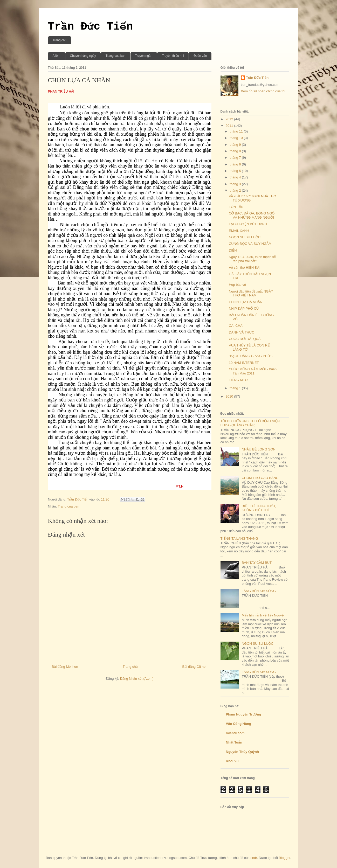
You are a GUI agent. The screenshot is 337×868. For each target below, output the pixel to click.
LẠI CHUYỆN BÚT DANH (248, 224)
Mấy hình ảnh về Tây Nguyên (264, 615)
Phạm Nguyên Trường (244, 714)
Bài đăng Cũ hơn (195, 667)
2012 (230, 119)
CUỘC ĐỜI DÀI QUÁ (245, 339)
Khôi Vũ (232, 761)
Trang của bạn (116, 56)
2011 (230, 126)
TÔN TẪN (236, 207)
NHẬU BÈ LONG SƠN (259, 449)
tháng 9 (236, 145)
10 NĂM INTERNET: (244, 363)
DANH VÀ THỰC (242, 332)
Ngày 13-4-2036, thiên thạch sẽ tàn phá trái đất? (252, 259)
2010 (230, 396)
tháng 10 (237, 138)
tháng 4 (236, 177)
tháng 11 (237, 131)
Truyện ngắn (144, 56)
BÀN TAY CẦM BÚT (257, 563)
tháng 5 (236, 171)
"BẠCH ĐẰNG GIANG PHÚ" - (251, 356)
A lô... (57, 56)
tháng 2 (236, 190)
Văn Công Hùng (239, 724)
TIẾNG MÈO (238, 380)
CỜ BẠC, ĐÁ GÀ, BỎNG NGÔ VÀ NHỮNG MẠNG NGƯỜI (252, 215)
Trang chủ (60, 40)
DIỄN (233, 250)
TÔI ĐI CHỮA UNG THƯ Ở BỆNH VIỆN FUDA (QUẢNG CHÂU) (250, 423)
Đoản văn (200, 56)
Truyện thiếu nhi (173, 56)
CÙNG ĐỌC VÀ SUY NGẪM (250, 244)
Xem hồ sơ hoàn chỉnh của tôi (263, 91)
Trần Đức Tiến (91, 27)
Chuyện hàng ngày (83, 56)
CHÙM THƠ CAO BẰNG (260, 478)
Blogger (285, 858)
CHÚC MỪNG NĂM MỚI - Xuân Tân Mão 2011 (253, 371)
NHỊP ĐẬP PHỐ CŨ (244, 308)
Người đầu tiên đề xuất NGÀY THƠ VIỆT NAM (251, 293)
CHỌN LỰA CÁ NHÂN (246, 302)
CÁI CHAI (236, 326)
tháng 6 (236, 164)
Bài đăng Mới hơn (65, 667)
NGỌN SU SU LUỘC (245, 237)
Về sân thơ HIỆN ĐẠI (245, 268)
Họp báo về (237, 285)
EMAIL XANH (239, 231)
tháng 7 (236, 158)
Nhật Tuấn (234, 742)
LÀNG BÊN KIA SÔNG (259, 591)
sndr (254, 858)
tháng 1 (236, 388)
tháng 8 (236, 151)
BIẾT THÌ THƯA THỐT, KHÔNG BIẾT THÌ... (259, 508)
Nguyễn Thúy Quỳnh (242, 752)
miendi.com (235, 733)
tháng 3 (236, 184)
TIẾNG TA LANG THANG (239, 539)
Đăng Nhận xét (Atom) (137, 679)
